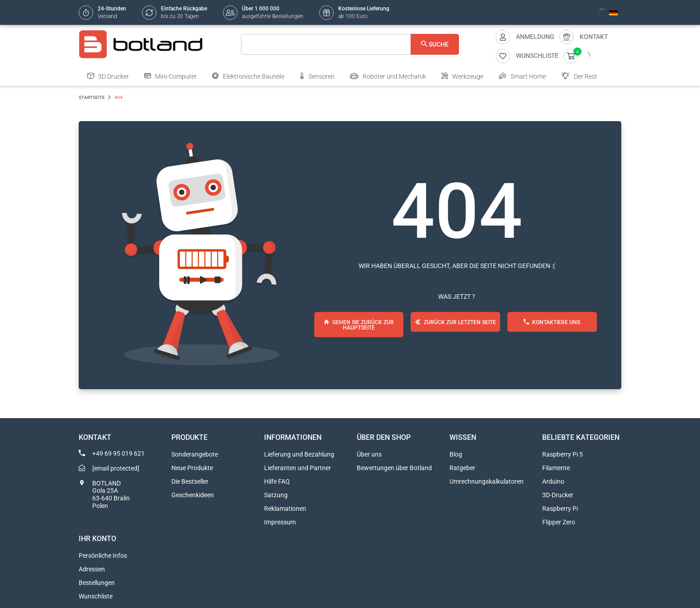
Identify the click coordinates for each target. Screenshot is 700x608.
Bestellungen (97, 583)
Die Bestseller (190, 481)
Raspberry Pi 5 (563, 454)
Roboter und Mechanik (388, 76)
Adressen (92, 569)
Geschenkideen (193, 495)
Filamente (556, 468)
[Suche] (350, 44)
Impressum (280, 522)
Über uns (369, 454)
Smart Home (522, 76)
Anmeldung (535, 37)
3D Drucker (108, 76)
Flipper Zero (559, 522)
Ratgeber (462, 468)
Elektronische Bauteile (248, 76)
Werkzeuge (462, 76)
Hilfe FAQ (277, 481)
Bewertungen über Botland (394, 468)
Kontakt (594, 37)
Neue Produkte (192, 468)
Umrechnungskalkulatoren (487, 481)
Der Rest (579, 76)
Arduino (553, 481)
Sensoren (317, 76)
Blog (456, 454)
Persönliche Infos (103, 556)
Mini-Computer (170, 76)
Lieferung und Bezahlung (299, 454)
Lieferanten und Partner (298, 468)
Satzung (276, 495)
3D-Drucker (558, 495)
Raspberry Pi (560, 509)
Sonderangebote (195, 454)
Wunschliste (96, 596)
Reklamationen (285, 509)
